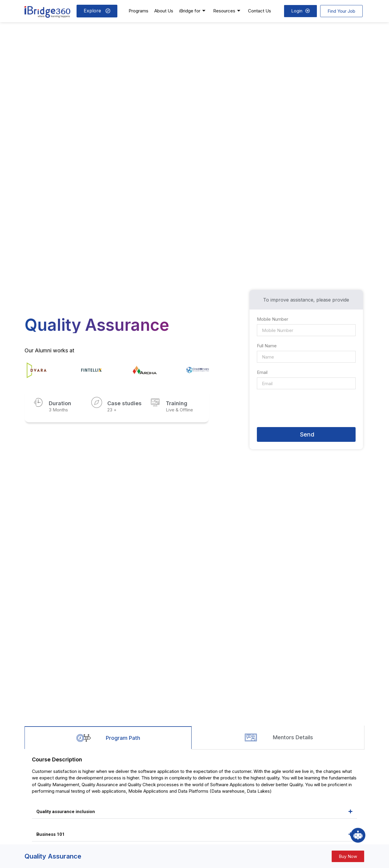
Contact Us (260, 11)
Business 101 (51, 834)
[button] (194, 812)
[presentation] (302, 408)
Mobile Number (273, 319)
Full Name (267, 346)
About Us (164, 11)
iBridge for (192, 11)
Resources (227, 11)
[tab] (108, 737)
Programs (138, 11)
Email (262, 373)
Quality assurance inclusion (66, 812)
